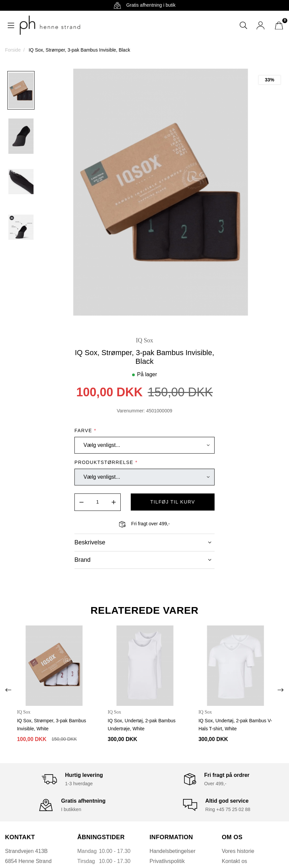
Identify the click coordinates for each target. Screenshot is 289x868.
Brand (143, 560)
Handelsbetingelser (172, 851)
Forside (13, 50)
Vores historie (238, 851)
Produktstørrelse (106, 462)
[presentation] (8, 690)
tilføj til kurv (173, 502)
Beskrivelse (143, 542)
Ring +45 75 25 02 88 (228, 809)
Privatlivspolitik (167, 861)
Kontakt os (235, 861)
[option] (21, 90)
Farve (85, 430)
